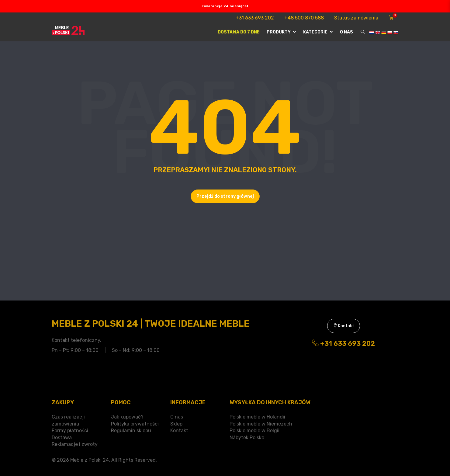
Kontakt (344, 326)
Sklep (176, 424)
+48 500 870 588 (304, 18)
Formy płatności (70, 431)
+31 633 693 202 (255, 18)
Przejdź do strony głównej (225, 196)
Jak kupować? (127, 417)
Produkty (281, 32)
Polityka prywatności (135, 424)
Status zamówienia (356, 18)
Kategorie (318, 32)
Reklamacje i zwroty (75, 444)
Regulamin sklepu (131, 431)
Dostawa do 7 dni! (239, 32)
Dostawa (62, 438)
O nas (346, 32)
